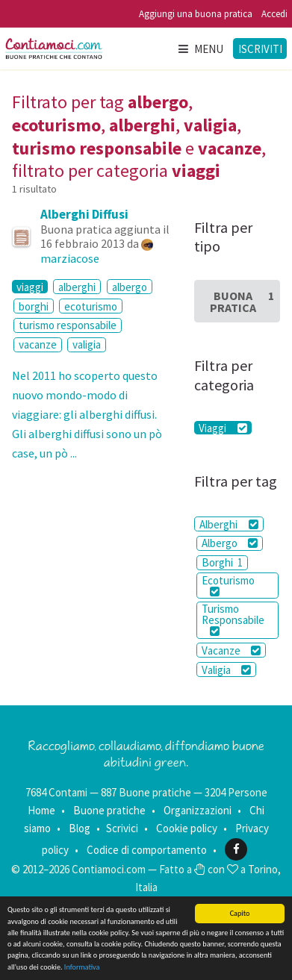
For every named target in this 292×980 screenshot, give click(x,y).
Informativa (82, 968)
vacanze (38, 344)
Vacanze (231, 650)
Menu (200, 49)
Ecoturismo (228, 585)
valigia (87, 344)
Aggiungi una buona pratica (196, 14)
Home (41, 810)
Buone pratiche (109, 810)
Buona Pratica (242, 302)
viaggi (30, 287)
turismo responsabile (68, 325)
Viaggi (223, 428)
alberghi (77, 287)
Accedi (274, 14)
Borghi (222, 562)
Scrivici (122, 828)
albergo (130, 287)
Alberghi (229, 524)
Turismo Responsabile (233, 619)
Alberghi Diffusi (84, 214)
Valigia (226, 670)
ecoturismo (91, 306)
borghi (34, 306)
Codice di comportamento (147, 849)
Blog (80, 828)
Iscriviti (260, 49)
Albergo (230, 543)
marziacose (70, 258)
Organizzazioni (198, 810)
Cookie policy (187, 828)
